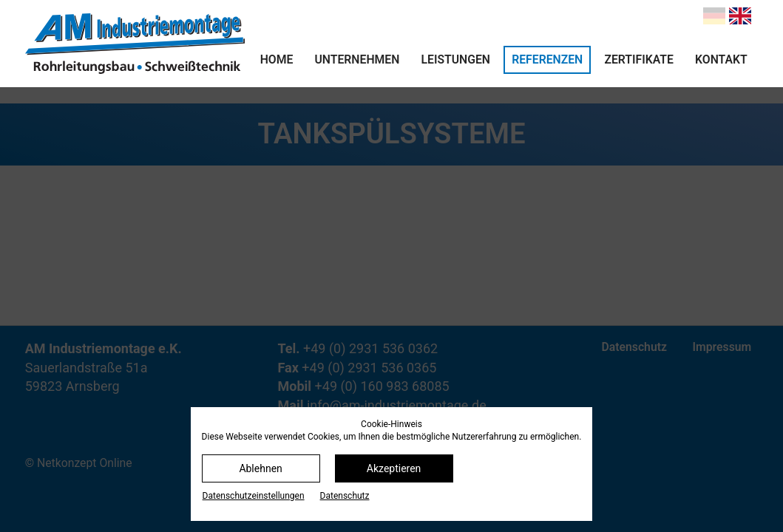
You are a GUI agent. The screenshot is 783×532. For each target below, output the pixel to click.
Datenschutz (345, 496)
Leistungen (456, 59)
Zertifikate (638, 59)
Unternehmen (357, 59)
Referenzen (547, 59)
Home (277, 59)
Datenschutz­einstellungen (254, 496)
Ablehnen (260, 468)
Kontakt (721, 59)
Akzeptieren (394, 468)
